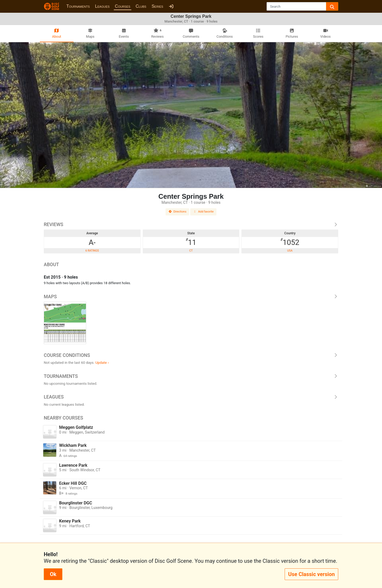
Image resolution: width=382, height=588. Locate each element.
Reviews (191, 224)
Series (157, 6)
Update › (102, 362)
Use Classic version (311, 574)
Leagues (102, 6)
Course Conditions (191, 355)
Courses (123, 6)
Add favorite (203, 212)
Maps (191, 297)
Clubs (141, 6)
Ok (53, 574)
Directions (177, 212)
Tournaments (78, 6)
